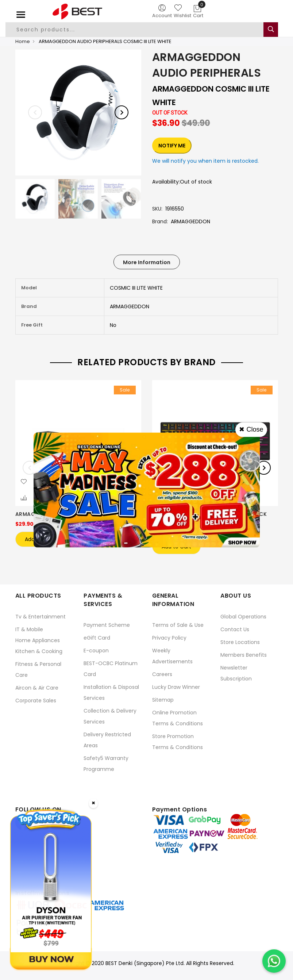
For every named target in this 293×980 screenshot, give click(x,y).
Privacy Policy (169, 637)
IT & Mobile (29, 629)
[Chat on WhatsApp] (274, 961)
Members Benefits (244, 654)
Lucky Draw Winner (176, 686)
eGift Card (97, 637)
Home (23, 41)
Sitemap (163, 699)
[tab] (147, 262)
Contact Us (235, 629)
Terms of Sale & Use (178, 624)
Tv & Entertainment (41, 616)
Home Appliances (38, 640)
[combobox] (137, 30)
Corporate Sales (36, 700)
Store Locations (240, 641)
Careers (162, 674)
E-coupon (96, 650)
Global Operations (243, 616)
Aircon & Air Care (37, 687)
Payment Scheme (107, 624)
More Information (147, 262)
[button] (24, 482)
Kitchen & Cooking (39, 651)
